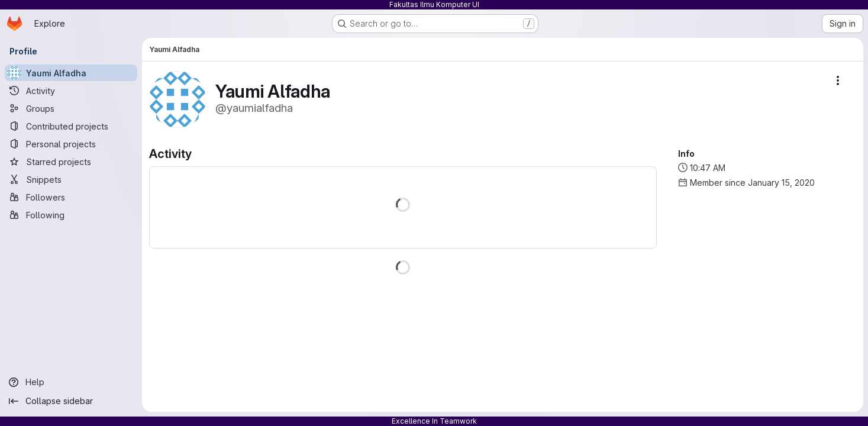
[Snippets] (71, 179)
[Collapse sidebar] (71, 401)
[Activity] (71, 91)
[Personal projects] (71, 144)
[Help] (71, 382)
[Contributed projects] (71, 126)
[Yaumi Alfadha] (71, 73)
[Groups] (71, 108)
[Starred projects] (71, 162)
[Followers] (71, 197)
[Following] (71, 215)
